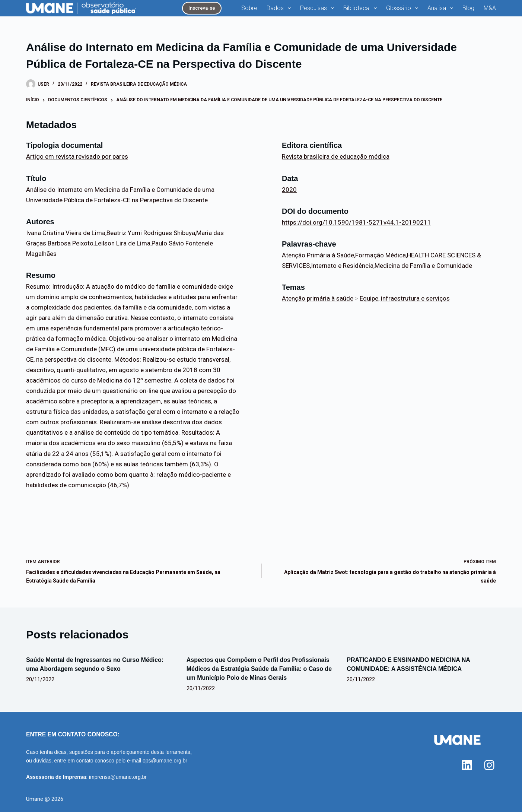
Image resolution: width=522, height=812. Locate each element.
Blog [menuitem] (468, 8)
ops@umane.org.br (165, 761)
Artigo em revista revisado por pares (77, 156)
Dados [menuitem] (280, 8)
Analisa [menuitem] (442, 8)
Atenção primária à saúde (318, 298)
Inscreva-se (202, 8)
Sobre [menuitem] (249, 8)
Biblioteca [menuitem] (361, 8)
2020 (289, 190)
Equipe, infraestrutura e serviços (405, 298)
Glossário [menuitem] (404, 8)
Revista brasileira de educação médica (139, 84)
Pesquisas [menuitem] (319, 8)
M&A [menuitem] (490, 8)
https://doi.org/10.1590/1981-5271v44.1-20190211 (357, 222)
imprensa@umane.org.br (118, 777)
